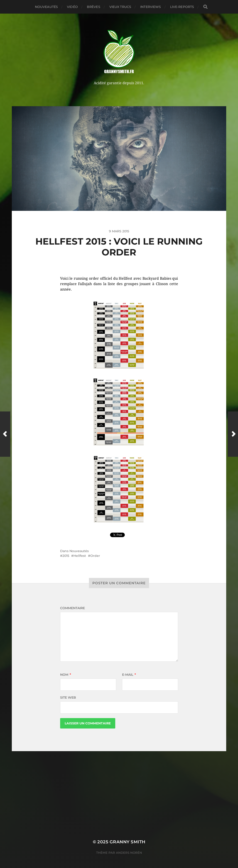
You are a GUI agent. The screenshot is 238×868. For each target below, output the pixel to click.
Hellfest (80, 556)
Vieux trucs (120, 7)
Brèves (94, 7)
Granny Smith (128, 842)
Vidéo (72, 7)
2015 (66, 556)
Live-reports (182, 7)
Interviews (151, 7)
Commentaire (72, 608)
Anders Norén (129, 853)
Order (95, 556)
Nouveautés (46, 7)
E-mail (129, 675)
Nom (66, 675)
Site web (68, 697)
